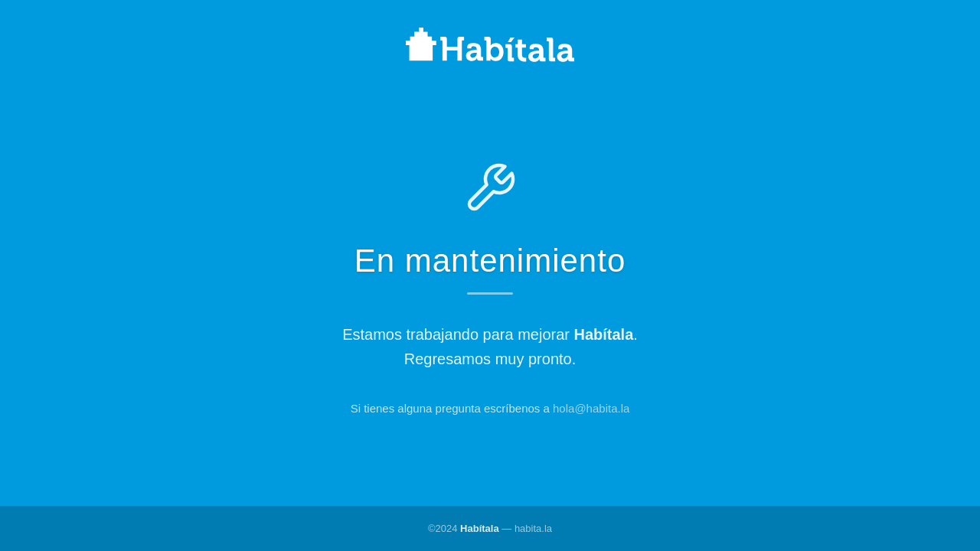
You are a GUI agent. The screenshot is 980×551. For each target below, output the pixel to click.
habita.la (533, 528)
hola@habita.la (591, 408)
